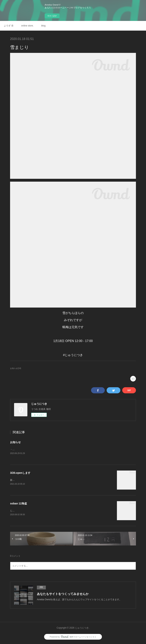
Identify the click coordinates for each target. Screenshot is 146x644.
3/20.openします (20, 473)
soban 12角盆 (19, 504)
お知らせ (15, 442)
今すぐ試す (52, 16)
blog (43, 26)
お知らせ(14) (16, 368)
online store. (27, 26)
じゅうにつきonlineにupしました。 (28, 511)
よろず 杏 (9, 26)
